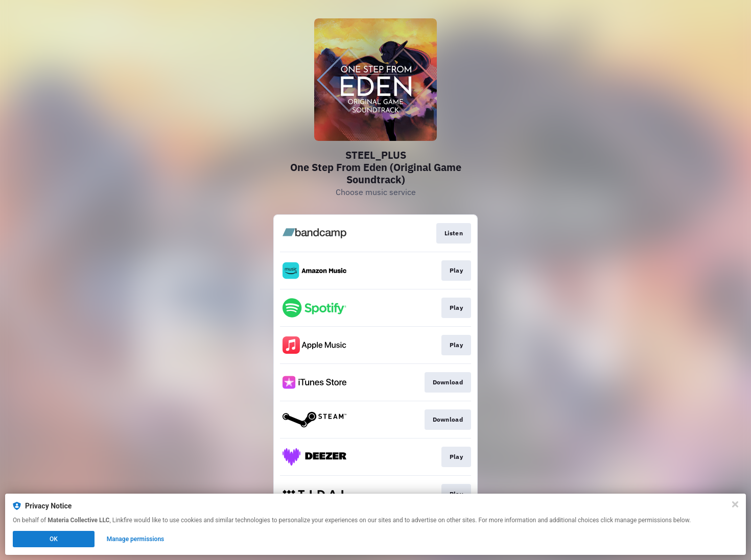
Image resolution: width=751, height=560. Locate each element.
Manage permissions (136, 539)
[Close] (735, 504)
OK (54, 539)
